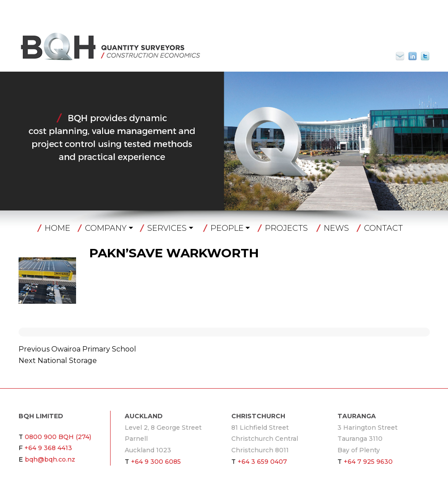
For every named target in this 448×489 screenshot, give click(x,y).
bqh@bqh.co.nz (404, 56)
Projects (286, 228)
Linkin (413, 56)
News (336, 228)
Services (167, 228)
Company (106, 228)
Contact (383, 228)
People (227, 228)
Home (57, 228)
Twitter (425, 56)
